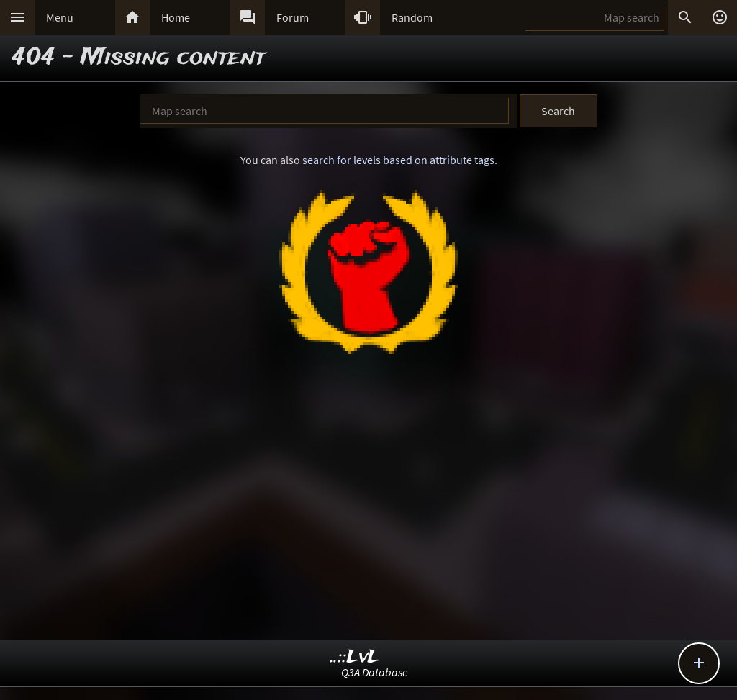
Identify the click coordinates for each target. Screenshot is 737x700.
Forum (293, 17)
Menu (60, 17)
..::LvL (355, 657)
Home (176, 17)
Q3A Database (375, 672)
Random (412, 17)
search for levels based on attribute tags (398, 160)
